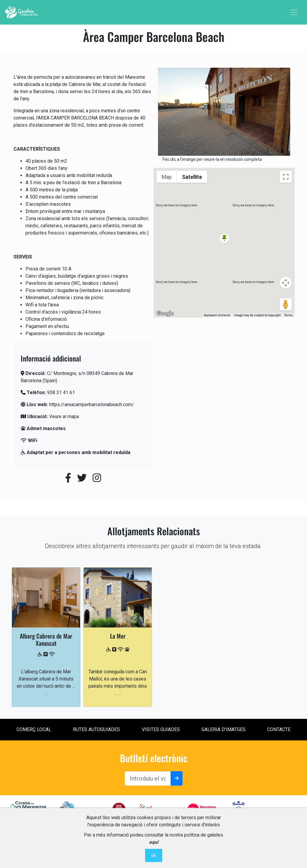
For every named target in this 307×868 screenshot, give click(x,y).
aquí (154, 842)
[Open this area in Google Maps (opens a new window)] (165, 314)
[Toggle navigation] (294, 12)
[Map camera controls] (286, 283)
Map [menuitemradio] (167, 177)
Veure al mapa (64, 416)
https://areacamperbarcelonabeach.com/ (92, 404)
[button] (224, 238)
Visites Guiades (161, 729)
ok (154, 855)
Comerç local (34, 729)
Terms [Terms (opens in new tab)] (289, 315)
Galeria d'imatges (224, 729)
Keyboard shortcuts (217, 315)
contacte (279, 729)
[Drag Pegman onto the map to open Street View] (286, 304)
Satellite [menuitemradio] (192, 177)
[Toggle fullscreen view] (286, 177)
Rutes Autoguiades (96, 729)
